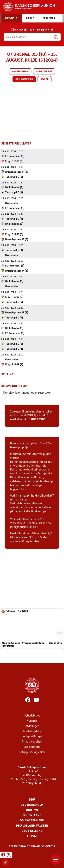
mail (13, 419)
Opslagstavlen (24, 79)
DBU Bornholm (32, 805)
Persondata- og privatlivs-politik (32, 846)
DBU (32, 800)
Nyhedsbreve (32, 716)
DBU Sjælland (32, 831)
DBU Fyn (32, 810)
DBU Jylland (32, 815)
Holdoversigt (44, 72)
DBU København (32, 821)
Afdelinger (32, 726)
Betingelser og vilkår (32, 752)
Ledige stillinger (32, 736)
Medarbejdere (32, 731)
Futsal (32, 836)
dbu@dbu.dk (34, 783)
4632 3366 (38, 419)
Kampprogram (20, 72)
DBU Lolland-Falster (32, 826)
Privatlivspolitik (32, 742)
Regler (45, 79)
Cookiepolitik (32, 747)
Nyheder (32, 721)
